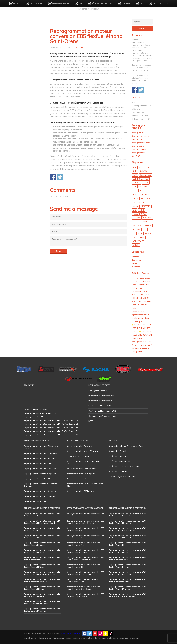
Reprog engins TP (139, 153)
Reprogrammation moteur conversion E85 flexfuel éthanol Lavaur (128, 559)
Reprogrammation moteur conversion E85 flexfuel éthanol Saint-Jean (128, 573)
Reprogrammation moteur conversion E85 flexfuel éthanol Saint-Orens (85, 588)
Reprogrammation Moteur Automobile (41, 413)
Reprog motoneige (139, 149)
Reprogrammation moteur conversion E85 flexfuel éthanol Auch (85, 544)
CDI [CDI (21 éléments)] (134, 179)
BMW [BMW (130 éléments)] (135, 175)
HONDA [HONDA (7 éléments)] (136, 194)
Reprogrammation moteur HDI (102, 396)
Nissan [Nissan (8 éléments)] (136, 214)
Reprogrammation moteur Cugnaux (40, 491)
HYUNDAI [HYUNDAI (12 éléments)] (146, 194)
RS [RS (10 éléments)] (134, 226)
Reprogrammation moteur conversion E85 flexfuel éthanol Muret (43, 559)
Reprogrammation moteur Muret (39, 463)
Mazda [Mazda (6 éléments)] (136, 206)
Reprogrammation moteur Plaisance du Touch (42, 447)
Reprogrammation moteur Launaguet (41, 496)
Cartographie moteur (98, 391)
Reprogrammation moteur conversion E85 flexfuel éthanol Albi (43, 529)
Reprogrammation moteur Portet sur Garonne (41, 485)
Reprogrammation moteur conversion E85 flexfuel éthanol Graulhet (43, 537)
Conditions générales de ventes (102, 416)
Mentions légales (66, 633)
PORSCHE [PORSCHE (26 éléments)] (148, 218)
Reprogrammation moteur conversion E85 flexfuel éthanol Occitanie (85, 515)
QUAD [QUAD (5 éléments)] (135, 222)
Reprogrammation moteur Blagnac (40, 458)
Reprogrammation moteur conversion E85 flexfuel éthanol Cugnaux (128, 522)
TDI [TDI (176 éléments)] (134, 233)
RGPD (91, 421)
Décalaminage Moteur (102, 3)
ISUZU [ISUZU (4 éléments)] (135, 198)
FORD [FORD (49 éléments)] (135, 191)
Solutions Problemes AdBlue (101, 406)
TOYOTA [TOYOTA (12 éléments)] (148, 233)
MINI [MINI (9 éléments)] (134, 210)
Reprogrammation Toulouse (79, 446)
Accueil (17, 3)
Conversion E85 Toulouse (78, 456)
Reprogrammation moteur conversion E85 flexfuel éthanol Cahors (85, 551)
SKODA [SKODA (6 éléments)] (148, 226)
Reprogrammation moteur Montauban (41, 479)
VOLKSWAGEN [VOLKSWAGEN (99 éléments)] (139, 241)
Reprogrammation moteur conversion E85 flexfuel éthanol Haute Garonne (85, 522)
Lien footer (79, 47)
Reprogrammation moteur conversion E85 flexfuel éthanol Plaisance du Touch (43, 522)
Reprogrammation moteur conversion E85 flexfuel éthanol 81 (85, 537)
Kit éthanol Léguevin (118, 471)
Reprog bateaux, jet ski (141, 143)
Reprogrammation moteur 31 (37, 501)
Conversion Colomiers (119, 451)
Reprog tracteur (138, 146)
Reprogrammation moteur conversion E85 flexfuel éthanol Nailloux (128, 588)
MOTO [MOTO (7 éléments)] (141, 210)
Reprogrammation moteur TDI (102, 401)
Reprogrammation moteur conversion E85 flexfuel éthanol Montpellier (128, 537)
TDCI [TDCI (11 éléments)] (145, 229)
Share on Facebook (53, 177)
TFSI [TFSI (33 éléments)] (140, 233)
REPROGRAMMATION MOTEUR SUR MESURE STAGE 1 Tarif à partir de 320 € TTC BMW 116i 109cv (142, 301)
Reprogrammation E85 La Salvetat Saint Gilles (85, 485)
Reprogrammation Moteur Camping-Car (42, 417)
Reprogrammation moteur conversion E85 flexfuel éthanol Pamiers (43, 595)
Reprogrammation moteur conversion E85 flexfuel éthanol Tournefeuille (128, 515)
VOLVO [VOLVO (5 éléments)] (136, 245)
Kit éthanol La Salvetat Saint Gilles (124, 466)
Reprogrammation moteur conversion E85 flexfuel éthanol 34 (128, 544)
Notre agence (36, 3)
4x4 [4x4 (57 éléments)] (134, 167)
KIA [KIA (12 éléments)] (148, 198)
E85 (80, 3)
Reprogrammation (61, 3)
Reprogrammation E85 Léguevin (81, 491)
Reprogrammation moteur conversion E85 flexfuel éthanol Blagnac (43, 588)
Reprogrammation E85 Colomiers (81, 469)
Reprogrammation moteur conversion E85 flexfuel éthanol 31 (85, 529)
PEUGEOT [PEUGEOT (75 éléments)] (137, 218)
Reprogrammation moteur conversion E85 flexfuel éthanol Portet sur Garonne (43, 573)
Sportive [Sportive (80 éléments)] (136, 229)
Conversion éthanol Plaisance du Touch (127, 446)
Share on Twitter (60, 177)
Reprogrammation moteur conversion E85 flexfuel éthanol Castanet (43, 610)
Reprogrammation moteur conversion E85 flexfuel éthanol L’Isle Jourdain (128, 529)
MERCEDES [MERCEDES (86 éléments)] (146, 206)
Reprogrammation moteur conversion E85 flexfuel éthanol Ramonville (43, 602)
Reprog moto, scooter (140, 136)
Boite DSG (136, 156)
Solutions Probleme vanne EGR (102, 411)
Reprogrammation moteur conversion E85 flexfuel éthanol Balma (128, 566)
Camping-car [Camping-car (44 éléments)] (146, 175)
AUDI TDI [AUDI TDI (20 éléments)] (144, 171)
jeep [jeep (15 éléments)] (142, 198)
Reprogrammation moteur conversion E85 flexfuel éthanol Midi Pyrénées (128, 595)
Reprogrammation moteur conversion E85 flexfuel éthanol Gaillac (43, 551)
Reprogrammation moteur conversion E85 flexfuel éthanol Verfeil (128, 580)
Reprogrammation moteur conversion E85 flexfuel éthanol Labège (85, 595)
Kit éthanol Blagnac (118, 456)
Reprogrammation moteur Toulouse (40, 469)
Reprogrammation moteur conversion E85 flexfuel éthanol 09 (85, 566)
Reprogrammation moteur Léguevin (40, 474)
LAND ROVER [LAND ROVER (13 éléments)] (138, 202)
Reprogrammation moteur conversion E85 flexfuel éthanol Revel (128, 551)
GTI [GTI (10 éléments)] (142, 191)
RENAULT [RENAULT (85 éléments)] (145, 222)
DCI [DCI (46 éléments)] (134, 187)
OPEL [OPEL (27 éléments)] (143, 214)
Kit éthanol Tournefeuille (120, 461)
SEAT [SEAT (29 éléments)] (140, 226)
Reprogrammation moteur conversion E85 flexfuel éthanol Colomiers (43, 580)
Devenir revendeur (91, 9)
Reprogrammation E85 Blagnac (81, 474)
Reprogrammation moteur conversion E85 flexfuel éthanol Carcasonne (85, 573)
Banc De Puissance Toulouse (37, 410)
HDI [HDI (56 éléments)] (147, 191)
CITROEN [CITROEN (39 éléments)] (136, 183)
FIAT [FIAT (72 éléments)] (146, 187)
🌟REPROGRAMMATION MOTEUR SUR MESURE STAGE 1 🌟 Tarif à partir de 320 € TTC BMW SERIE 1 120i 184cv (142, 332)
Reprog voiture (138, 133)
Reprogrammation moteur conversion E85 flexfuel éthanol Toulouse (43, 515)
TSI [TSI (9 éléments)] (134, 237)
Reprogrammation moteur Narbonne (41, 453)
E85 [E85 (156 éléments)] (140, 187)
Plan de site (77, 633)
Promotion (136, 267)
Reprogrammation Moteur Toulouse (82, 451)
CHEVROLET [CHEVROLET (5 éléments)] (144, 179)
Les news (126, 3)
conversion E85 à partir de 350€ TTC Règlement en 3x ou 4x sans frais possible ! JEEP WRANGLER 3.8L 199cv (141, 285)
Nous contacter (160, 3)
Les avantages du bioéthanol (122, 476)
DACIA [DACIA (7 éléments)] (146, 183)
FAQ (141, 3)
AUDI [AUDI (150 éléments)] (135, 171)
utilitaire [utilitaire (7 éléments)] (141, 237)
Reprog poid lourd (139, 139)
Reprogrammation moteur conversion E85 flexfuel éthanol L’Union (43, 566)
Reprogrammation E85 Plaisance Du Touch (83, 462)
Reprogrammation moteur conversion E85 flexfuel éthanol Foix (85, 580)
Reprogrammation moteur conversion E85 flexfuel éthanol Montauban (85, 559)
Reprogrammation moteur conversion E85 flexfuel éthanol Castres (43, 544)
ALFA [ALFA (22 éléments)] (141, 167)
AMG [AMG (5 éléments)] (148, 167)
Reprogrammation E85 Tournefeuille (83, 479)
